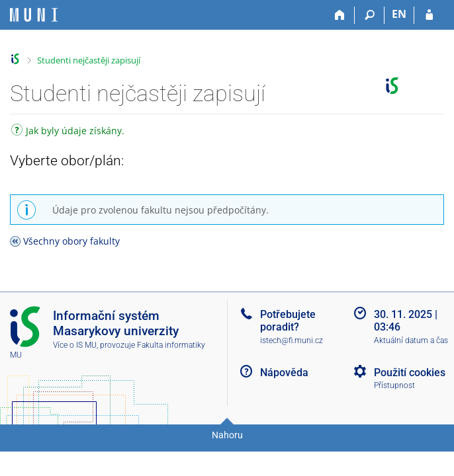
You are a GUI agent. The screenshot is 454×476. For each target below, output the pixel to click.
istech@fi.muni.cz (292, 340)
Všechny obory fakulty (71, 241)
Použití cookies (410, 373)
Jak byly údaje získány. (68, 132)
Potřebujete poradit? (288, 321)
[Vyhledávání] (370, 15)
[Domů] (340, 15)
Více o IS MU (75, 345)
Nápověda (284, 373)
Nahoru (227, 435)
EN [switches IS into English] (399, 14)
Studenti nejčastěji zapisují (89, 60)
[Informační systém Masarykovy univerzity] (34, 15)
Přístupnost (394, 385)
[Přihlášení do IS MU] (429, 15)
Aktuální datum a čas (411, 340)
